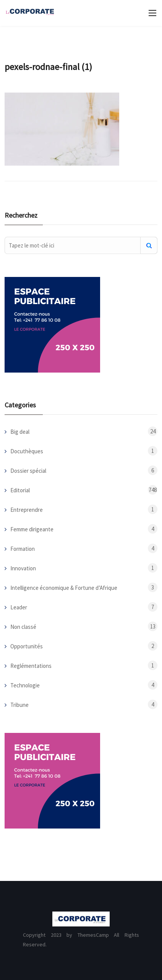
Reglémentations (31, 666)
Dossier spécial (28, 471)
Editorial (20, 490)
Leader (19, 607)
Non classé (23, 627)
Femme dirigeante (32, 529)
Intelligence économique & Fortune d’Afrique (64, 588)
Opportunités (27, 646)
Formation (23, 549)
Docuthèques (27, 451)
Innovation (23, 568)
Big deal (20, 432)
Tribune (19, 705)
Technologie (25, 685)
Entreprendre (27, 510)
